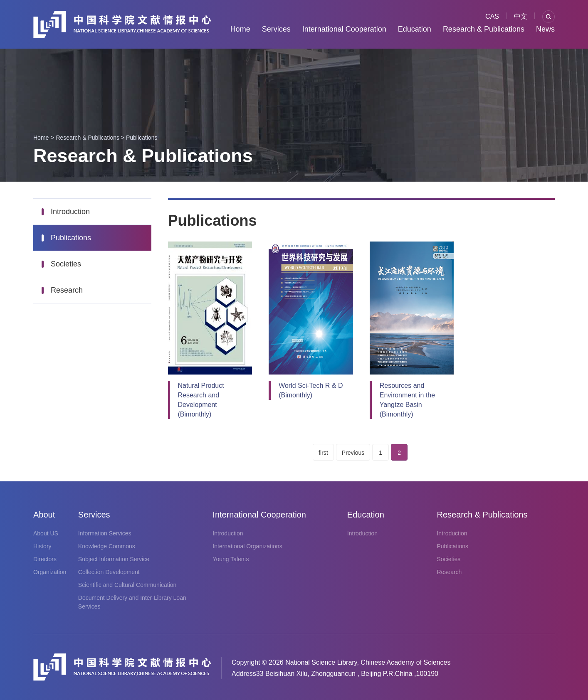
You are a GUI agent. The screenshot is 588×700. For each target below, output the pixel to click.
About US (46, 533)
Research (67, 290)
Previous (353, 453)
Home (240, 29)
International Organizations (247, 546)
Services (276, 29)
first (323, 453)
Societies (66, 264)
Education (415, 29)
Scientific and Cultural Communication (127, 585)
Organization (50, 572)
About (44, 515)
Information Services (105, 533)
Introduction (70, 212)
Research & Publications (484, 29)
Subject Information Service (114, 559)
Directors (45, 559)
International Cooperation (344, 29)
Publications (142, 138)
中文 (521, 16)
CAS (492, 16)
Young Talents (231, 559)
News (545, 29)
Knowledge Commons (107, 546)
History (42, 546)
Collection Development (109, 572)
